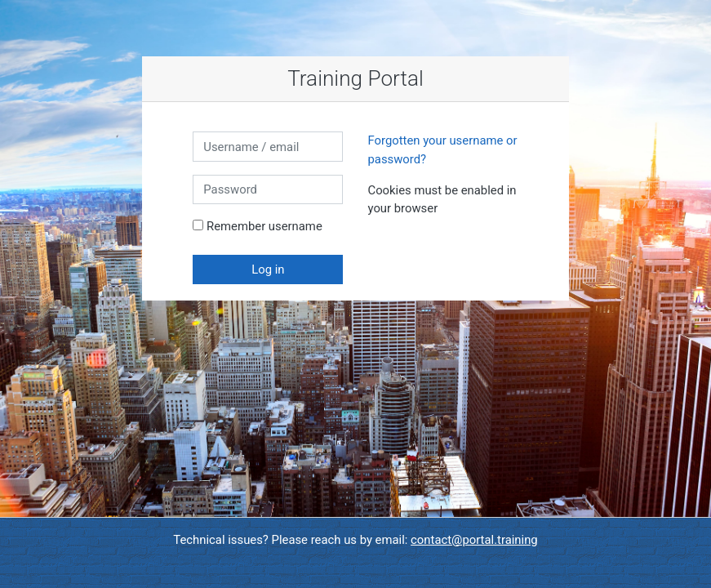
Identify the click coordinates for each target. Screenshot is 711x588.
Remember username (264, 226)
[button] (442, 209)
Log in (268, 269)
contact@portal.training (474, 540)
